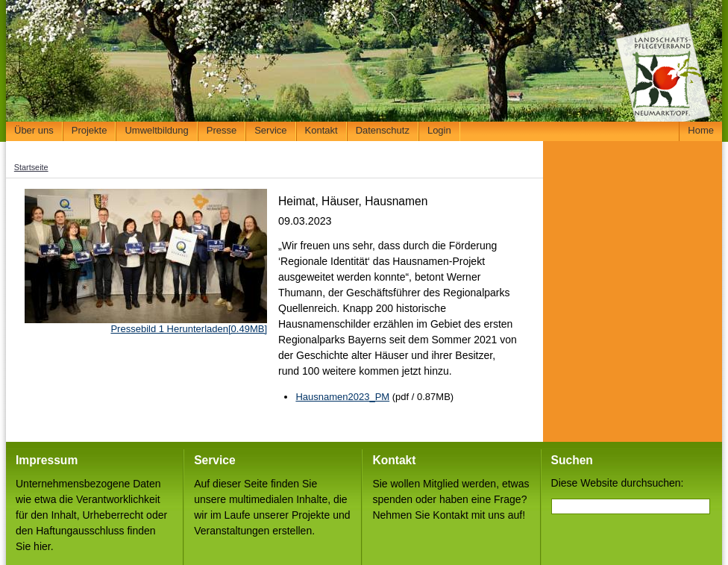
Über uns (34, 130)
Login (439, 130)
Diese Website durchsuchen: (618, 483)
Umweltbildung (156, 130)
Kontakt (321, 130)
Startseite (31, 167)
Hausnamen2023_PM (342, 397)
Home (701, 130)
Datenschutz (383, 130)
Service (270, 130)
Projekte (90, 130)
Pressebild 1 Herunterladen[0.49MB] (189, 329)
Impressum (47, 460)
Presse (222, 130)
